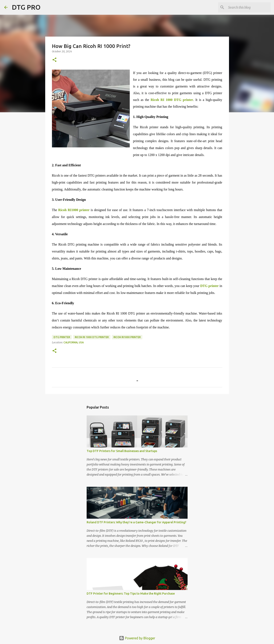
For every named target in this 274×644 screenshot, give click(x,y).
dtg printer (62, 337)
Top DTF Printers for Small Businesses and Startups (122, 451)
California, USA (74, 342)
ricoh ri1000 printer (127, 337)
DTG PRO (26, 7)
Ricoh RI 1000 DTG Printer (92, 337)
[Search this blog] (249, 7)
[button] (54, 60)
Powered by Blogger (137, 638)
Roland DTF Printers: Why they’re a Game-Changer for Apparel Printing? (136, 522)
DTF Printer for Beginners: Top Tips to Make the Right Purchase (131, 594)
